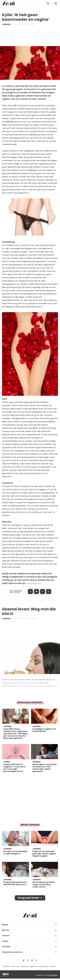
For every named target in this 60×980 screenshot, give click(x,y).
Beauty (6, 930)
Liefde (5, 941)
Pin (43, 592)
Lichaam (6, 24)
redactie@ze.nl (33, 583)
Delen (30, 592)
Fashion (6, 936)
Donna (34, 618)
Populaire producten (12, 952)
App (49, 592)
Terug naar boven (28, 898)
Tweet (36, 592)
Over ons (15, 966)
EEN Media (53, 975)
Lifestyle (6, 947)
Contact (53, 966)
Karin (34, 24)
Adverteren (24, 966)
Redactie (7, 966)
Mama (5, 925)
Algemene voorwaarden (39, 966)
